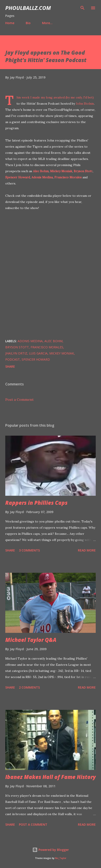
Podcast (13, 359)
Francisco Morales (68, 177)
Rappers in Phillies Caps (36, 503)
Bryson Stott (17, 347)
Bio (28, 23)
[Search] (83, 8)
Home (10, 23)
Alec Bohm (41, 171)
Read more (87, 550)
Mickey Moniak (61, 171)
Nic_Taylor (61, 858)
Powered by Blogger (51, 850)
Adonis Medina (42, 177)
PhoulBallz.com (28, 8)
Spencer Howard (18, 177)
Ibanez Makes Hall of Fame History (50, 777)
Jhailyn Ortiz (16, 353)
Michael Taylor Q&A (31, 640)
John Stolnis (85, 104)
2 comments (29, 687)
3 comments (29, 550)
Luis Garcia (38, 353)
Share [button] (10, 366)
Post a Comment (19, 399)
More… (47, 23)
